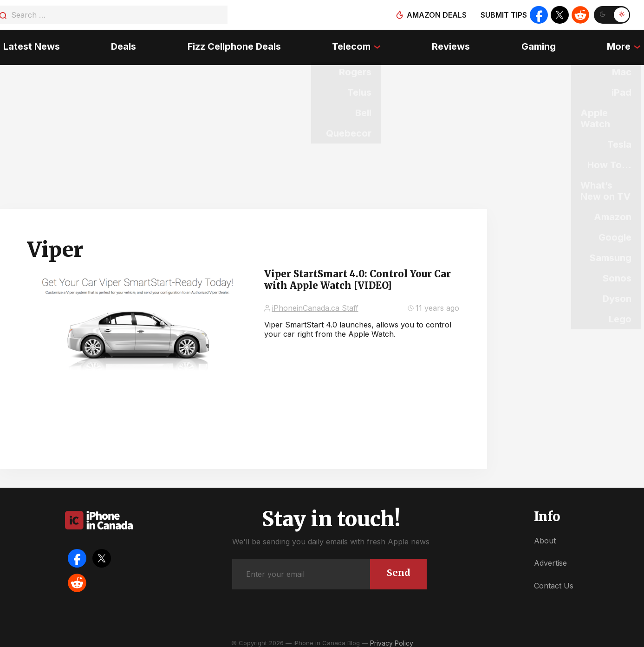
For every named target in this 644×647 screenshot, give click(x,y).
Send (398, 567)
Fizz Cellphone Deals (233, 44)
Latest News (28, 44)
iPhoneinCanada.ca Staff (315, 302)
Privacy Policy (392, 637)
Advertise (550, 557)
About (545, 535)
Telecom (351, 44)
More (622, 44)
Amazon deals (436, 15)
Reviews (452, 44)
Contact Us (554, 580)
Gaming (540, 44)
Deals (122, 44)
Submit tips (503, 15)
